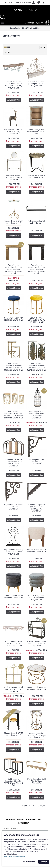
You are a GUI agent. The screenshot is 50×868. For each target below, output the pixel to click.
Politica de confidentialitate (14, 856)
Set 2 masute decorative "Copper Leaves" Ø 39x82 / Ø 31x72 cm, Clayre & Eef (36, 367)
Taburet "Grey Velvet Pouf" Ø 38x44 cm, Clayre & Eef (37, 598)
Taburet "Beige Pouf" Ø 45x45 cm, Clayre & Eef (36, 551)
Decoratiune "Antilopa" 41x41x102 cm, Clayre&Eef (13, 132)
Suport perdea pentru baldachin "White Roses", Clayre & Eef (13, 643)
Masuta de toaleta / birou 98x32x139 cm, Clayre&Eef (13, 177)
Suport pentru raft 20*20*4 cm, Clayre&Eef (36, 462)
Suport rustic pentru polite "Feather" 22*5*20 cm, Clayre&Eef (37, 508)
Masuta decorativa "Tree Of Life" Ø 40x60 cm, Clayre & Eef (37, 735)
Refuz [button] (6, 862)
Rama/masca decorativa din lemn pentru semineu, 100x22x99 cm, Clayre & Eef (14, 269)
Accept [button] (44, 862)
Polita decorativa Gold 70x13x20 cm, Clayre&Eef (36, 781)
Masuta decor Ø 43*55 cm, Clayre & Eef (13, 734)
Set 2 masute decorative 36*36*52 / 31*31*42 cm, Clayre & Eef (13, 782)
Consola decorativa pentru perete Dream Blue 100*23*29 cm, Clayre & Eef (14, 85)
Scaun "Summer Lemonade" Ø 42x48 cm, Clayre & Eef (37, 320)
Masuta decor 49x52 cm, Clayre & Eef (36, 176)
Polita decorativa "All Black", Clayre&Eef (37, 222)
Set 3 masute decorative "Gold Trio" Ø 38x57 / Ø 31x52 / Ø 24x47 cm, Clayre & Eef (14, 415)
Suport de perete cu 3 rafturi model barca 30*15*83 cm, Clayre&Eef (36, 415)
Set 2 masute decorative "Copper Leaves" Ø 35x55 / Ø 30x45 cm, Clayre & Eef (14, 367)
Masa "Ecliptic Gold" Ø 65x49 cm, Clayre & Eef (36, 688)
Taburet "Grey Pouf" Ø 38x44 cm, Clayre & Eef (14, 597)
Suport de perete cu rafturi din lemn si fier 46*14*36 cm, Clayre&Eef (13, 463)
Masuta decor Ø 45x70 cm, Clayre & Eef (13, 222)
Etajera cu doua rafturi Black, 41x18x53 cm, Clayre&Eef (37, 643)
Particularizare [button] (29, 862)
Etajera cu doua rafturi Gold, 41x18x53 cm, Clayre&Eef (13, 689)
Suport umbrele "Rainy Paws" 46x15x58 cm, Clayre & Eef (13, 552)
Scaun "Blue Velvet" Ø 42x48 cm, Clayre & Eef (14, 319)
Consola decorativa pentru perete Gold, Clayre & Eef (36, 84)
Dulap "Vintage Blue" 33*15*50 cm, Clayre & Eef (37, 132)
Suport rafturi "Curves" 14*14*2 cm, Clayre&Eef (14, 507)
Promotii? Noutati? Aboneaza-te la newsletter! (24, 821)
